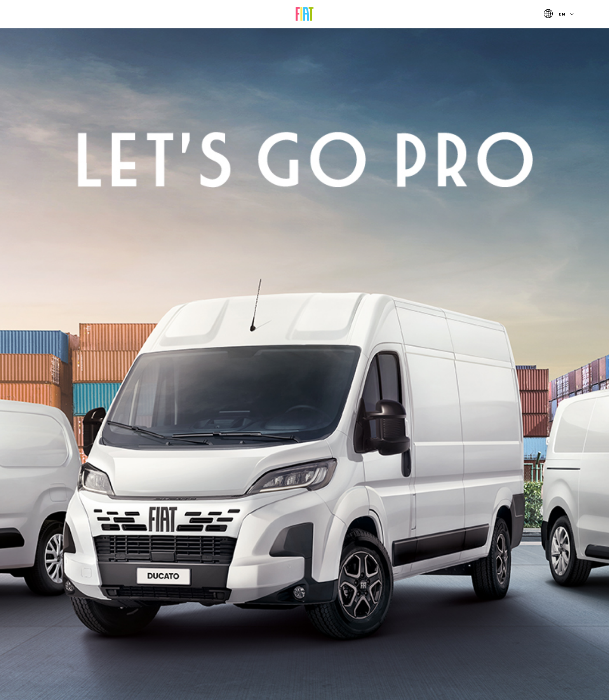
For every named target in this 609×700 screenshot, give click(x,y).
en (560, 14)
